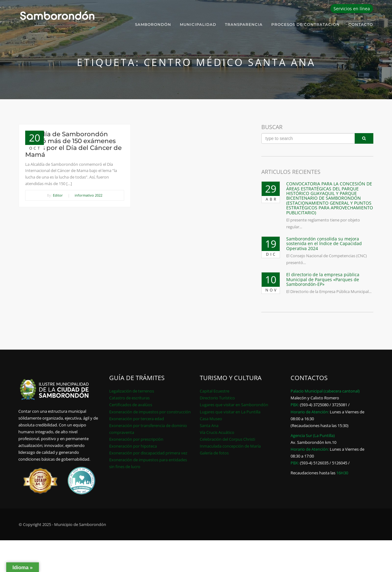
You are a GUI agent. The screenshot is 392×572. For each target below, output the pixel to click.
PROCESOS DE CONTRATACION (306, 24)
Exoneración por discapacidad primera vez (148, 453)
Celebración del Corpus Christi (227, 439)
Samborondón (153, 24)
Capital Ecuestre (215, 391)
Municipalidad (198, 24)
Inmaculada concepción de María (230, 446)
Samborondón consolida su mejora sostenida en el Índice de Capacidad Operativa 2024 (324, 244)
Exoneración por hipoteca (133, 446)
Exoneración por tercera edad (137, 419)
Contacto (361, 24)
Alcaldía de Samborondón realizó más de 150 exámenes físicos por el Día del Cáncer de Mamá (73, 144)
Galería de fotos (214, 453)
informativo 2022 (89, 195)
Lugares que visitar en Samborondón (234, 405)
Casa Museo (211, 419)
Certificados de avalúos (131, 405)
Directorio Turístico (217, 398)
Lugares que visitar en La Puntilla (230, 412)
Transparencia (244, 24)
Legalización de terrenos (132, 391)
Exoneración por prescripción (136, 439)
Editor (58, 195)
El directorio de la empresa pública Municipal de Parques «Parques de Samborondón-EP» (323, 279)
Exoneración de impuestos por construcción (150, 412)
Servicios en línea (352, 9)
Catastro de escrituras (129, 398)
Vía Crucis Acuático (217, 432)
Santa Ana (209, 426)
